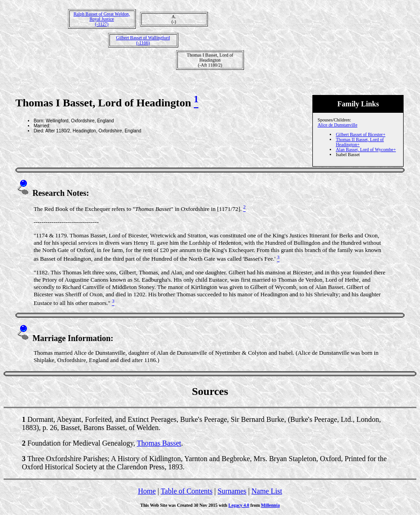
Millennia (270, 505)
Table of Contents (187, 491)
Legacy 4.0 (239, 505)
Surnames (232, 491)
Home (147, 491)
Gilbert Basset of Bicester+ (360, 134)
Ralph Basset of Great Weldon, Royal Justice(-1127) (102, 19)
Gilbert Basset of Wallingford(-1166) (143, 40)
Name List (267, 491)
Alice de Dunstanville (337, 125)
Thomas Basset (159, 443)
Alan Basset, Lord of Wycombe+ (366, 150)
